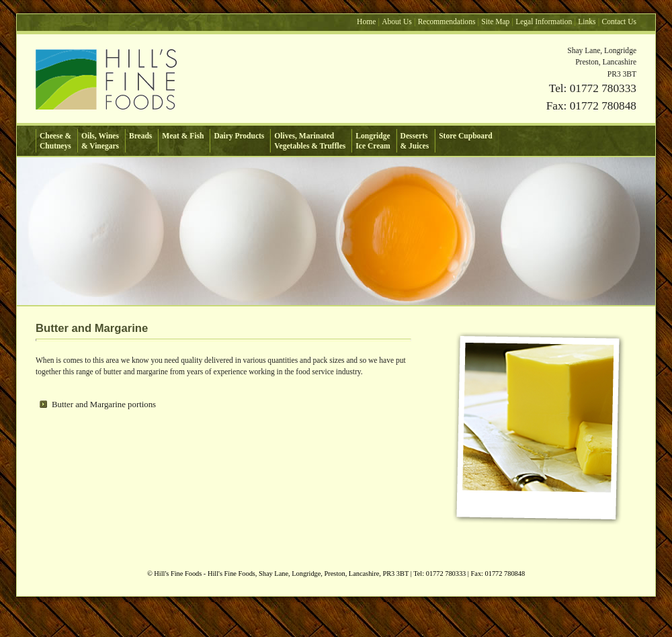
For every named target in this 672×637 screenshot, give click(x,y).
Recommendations (447, 22)
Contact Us (620, 22)
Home (366, 22)
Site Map (495, 22)
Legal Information (544, 22)
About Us (396, 22)
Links (587, 22)
